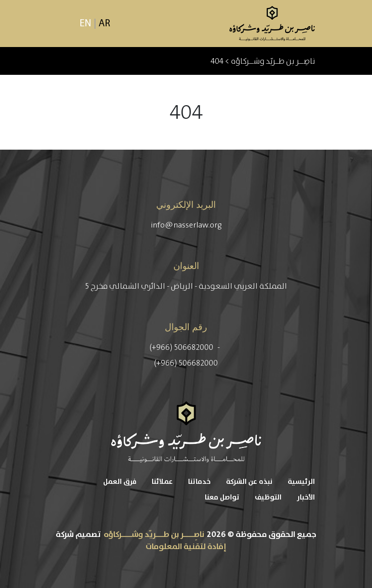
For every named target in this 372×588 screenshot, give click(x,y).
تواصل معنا (222, 497)
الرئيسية (301, 482)
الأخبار (306, 497)
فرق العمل (120, 482)
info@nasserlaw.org (186, 225)
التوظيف (268, 497)
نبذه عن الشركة (249, 482)
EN (86, 24)
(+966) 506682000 (182, 347)
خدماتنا (199, 482)
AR (104, 24)
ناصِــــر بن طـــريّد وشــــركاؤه (154, 534)
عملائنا (162, 482)
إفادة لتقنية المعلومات (186, 547)
